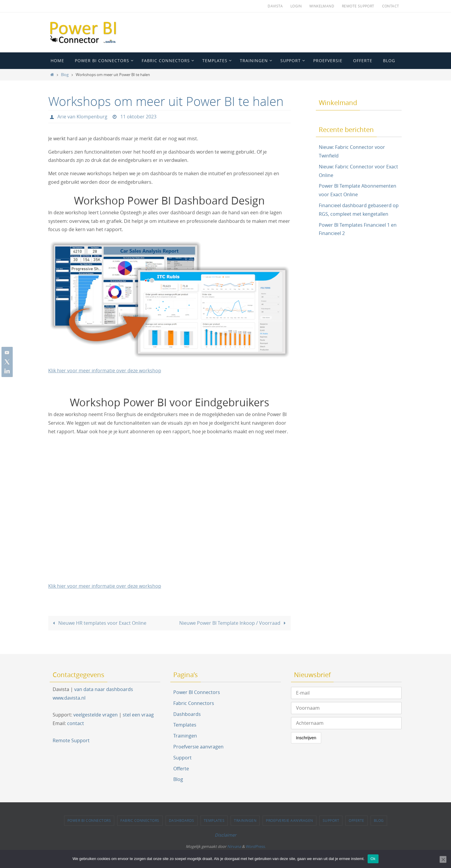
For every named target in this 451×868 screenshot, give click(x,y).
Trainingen (185, 735)
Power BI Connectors (197, 692)
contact (76, 723)
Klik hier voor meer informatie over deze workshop (105, 371)
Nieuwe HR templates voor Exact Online (98, 623)
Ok (373, 859)
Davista (275, 6)
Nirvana (234, 846)
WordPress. (256, 846)
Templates (185, 725)
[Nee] (443, 859)
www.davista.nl (69, 698)
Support (182, 757)
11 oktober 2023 (138, 117)
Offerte (181, 768)
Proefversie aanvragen (198, 746)
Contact (391, 6)
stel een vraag (138, 715)
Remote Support (358, 6)
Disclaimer (226, 835)
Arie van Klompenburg (82, 117)
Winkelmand (322, 6)
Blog (65, 75)
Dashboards (187, 714)
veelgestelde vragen (96, 715)
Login (296, 6)
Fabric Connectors (194, 703)
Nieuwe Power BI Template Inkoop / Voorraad (234, 623)
